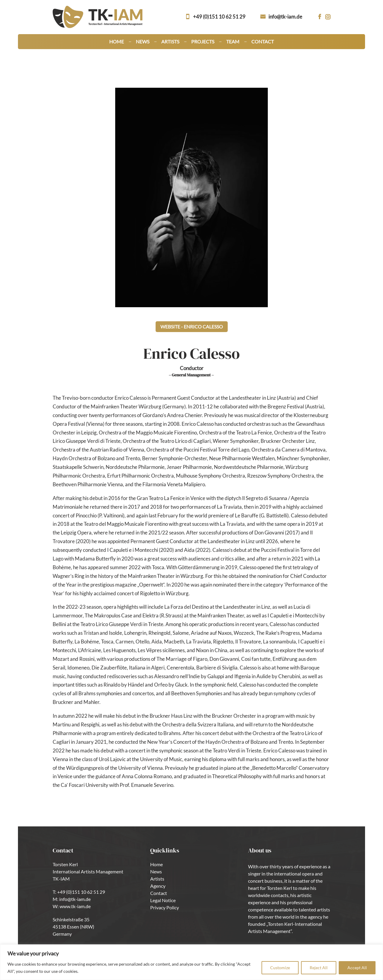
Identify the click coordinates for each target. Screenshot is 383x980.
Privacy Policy (165, 907)
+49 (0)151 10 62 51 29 (219, 17)
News (143, 42)
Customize (280, 968)
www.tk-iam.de (75, 906)
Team (233, 42)
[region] (191, 962)
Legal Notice (163, 900)
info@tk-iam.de (285, 17)
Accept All (357, 968)
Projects (203, 42)
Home (117, 42)
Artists (170, 42)
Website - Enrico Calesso (192, 327)
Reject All (319, 968)
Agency (158, 886)
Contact (263, 42)
